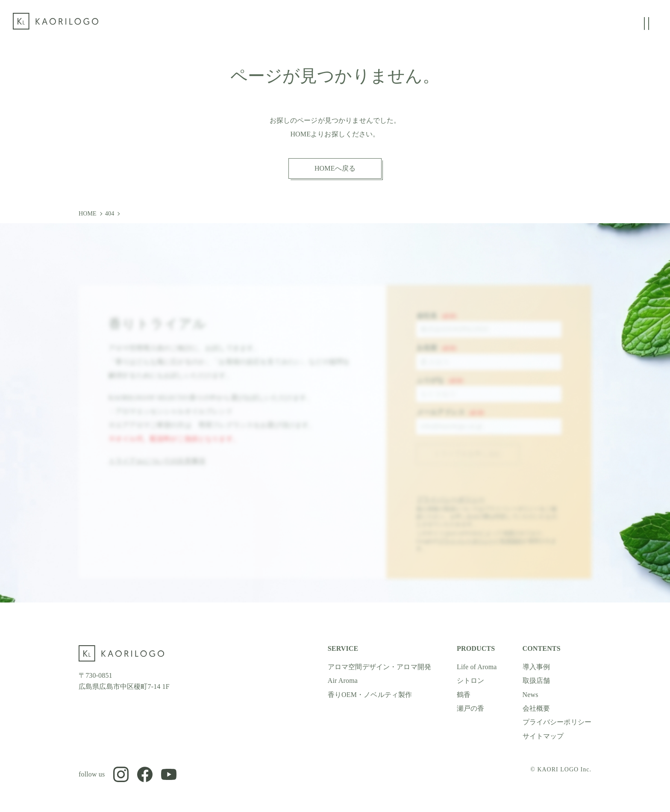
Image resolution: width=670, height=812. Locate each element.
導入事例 (536, 667)
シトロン (471, 681)
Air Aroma (343, 681)
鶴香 (464, 695)
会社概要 (536, 708)
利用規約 (511, 549)
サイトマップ (543, 736)
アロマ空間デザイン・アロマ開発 (379, 667)
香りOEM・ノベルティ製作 (370, 695)
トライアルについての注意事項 (157, 469)
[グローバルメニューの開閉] (646, 24)
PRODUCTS (476, 648)
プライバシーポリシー (451, 508)
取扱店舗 (536, 681)
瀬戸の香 (471, 708)
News (530, 695)
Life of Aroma (477, 667)
